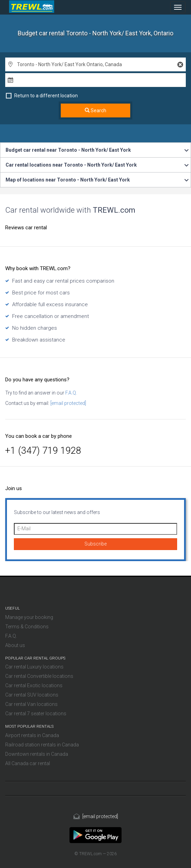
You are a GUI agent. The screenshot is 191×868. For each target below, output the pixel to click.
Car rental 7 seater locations (36, 714)
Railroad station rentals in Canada (42, 745)
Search (95, 110)
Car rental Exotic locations (34, 685)
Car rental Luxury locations (34, 667)
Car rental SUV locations (32, 695)
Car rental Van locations (31, 704)
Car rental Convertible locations (39, 676)
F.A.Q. (71, 393)
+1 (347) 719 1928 (43, 451)
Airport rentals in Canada (32, 735)
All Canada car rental (28, 763)
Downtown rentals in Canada (37, 754)
